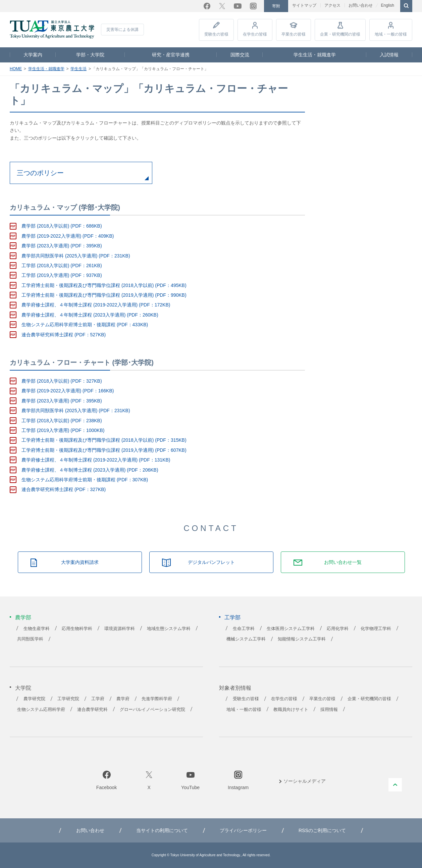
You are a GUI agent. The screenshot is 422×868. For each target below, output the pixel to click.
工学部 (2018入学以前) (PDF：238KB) (62, 421)
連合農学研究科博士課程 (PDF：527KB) (64, 335)
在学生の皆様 (255, 34)
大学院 (23, 688)
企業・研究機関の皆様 (340, 34)
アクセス (332, 5)
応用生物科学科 (77, 629)
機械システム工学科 (246, 639)
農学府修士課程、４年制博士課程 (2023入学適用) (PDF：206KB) (90, 470)
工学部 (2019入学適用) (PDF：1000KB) (63, 430)
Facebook (207, 6)
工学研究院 (68, 699)
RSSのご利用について (322, 830)
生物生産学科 (37, 629)
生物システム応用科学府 (41, 710)
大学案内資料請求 (80, 562)
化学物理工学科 (376, 629)
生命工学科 (244, 629)
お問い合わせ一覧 (343, 562)
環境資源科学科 (120, 629)
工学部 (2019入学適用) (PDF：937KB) (62, 275)
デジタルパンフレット (211, 562)
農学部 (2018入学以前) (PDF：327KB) (62, 381)
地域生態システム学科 (169, 629)
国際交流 (240, 55)
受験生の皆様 (216, 34)
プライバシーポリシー (243, 830)
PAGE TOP (395, 785)
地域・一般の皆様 (391, 34)
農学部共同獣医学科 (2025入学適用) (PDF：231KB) (76, 256)
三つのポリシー (40, 173)
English (387, 5)
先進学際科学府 (157, 699)
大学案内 (33, 55)
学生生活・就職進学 (315, 55)
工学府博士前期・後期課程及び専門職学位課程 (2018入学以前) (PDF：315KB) (104, 440)
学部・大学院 (90, 55)
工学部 (232, 617)
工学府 (98, 699)
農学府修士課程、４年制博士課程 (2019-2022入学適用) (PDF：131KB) (96, 460)
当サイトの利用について (162, 830)
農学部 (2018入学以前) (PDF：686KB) (62, 226)
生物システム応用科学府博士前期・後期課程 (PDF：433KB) (85, 325)
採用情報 (329, 710)
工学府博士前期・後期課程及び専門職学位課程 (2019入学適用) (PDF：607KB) (104, 450)
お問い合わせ (361, 5)
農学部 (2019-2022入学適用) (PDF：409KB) (68, 236)
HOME (16, 69)
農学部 (23, 617)
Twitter (222, 6)
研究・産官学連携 (171, 55)
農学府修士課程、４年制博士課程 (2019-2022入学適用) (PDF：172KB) (96, 305)
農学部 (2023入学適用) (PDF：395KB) (62, 246)
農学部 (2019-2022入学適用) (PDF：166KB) (68, 391)
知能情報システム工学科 (302, 639)
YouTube (238, 6)
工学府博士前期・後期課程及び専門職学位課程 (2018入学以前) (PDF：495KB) (104, 285)
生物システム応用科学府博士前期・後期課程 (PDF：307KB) (85, 480)
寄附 (276, 6)
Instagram (253, 6)
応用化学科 (338, 629)
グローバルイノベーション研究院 (152, 710)
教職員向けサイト (291, 710)
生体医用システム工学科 (291, 629)
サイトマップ (304, 5)
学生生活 (78, 69)
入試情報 (389, 55)
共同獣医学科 (30, 639)
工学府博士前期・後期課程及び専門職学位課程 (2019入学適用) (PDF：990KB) (104, 295)
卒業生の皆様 (294, 34)
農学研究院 (34, 699)
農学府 (123, 699)
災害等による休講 (122, 30)
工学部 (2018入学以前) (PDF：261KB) (62, 266)
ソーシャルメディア (305, 781)
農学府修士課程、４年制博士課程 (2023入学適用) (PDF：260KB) (90, 315)
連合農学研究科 (92, 710)
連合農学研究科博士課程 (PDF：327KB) (64, 489)
